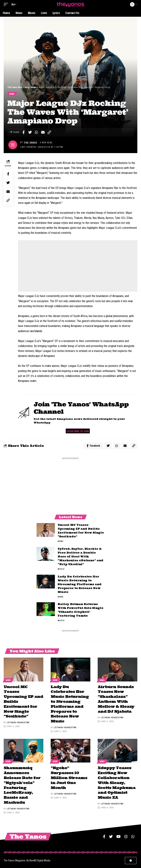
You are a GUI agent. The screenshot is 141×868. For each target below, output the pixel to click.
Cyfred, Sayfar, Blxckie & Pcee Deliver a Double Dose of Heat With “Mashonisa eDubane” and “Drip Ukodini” (81, 557)
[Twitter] (111, 835)
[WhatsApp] (133, 835)
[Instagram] (126, 835)
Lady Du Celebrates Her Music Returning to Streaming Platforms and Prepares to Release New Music (80, 585)
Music (61, 570)
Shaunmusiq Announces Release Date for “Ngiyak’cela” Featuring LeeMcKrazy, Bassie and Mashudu (22, 784)
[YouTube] (119, 835)
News (12, 94)
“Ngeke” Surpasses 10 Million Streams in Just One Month (69, 777)
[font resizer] (13, 4)
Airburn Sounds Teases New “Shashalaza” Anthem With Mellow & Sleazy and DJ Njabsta (116, 699)
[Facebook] (104, 835)
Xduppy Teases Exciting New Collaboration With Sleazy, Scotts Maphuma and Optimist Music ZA (117, 782)
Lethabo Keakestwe (18, 722)
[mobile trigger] (7, 4)
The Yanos (30, 143)
